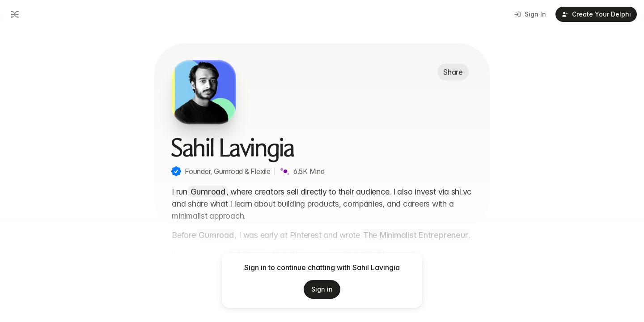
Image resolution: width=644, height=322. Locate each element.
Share (453, 72)
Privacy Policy (345, 311)
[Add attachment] (171, 287)
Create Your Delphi (596, 14)
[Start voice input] (427, 287)
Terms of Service (294, 311)
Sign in (322, 289)
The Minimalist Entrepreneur (416, 235)
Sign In (530, 14)
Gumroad (208, 192)
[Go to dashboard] (14, 14)
